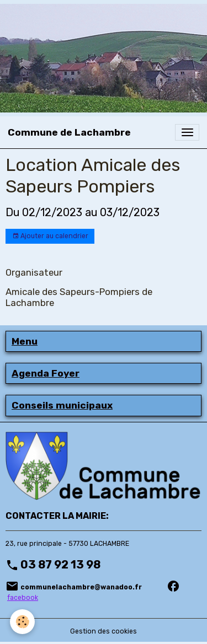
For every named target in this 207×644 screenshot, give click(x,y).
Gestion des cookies (104, 631)
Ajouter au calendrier (50, 236)
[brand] (69, 132)
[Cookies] (22, 622)
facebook (23, 598)
